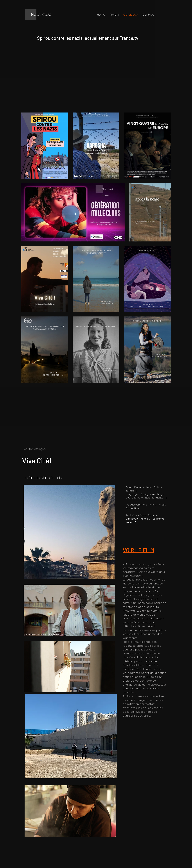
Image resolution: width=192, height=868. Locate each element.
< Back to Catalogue (33, 449)
